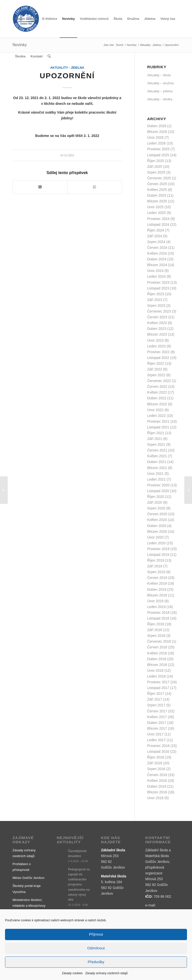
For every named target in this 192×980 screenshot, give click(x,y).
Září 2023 (155, 300)
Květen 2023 (157, 323)
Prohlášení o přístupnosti (22, 867)
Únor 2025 (155, 207)
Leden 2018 (156, 676)
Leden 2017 (156, 740)
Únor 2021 (155, 474)
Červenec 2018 (159, 641)
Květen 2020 (157, 520)
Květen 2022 (157, 392)
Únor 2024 (155, 271)
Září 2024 (155, 236)
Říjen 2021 (156, 433)
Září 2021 (155, 439)
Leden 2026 (156, 143)
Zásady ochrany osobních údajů (106, 973)
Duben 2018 (157, 659)
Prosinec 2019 (158, 549)
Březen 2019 (157, 595)
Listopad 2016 (158, 751)
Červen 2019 (157, 578)
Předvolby (96, 962)
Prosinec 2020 (158, 485)
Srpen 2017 (156, 705)
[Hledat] (49, 56)
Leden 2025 (156, 213)
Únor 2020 (155, 537)
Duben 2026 (157, 126)
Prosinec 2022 (158, 352)
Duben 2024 (157, 259)
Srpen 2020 (156, 508)
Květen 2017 (157, 717)
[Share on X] (40, 187)
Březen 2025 (157, 201)
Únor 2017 (155, 734)
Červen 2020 (157, 514)
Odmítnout (96, 948)
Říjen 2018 (156, 624)
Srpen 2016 (156, 769)
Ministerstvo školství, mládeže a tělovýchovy (29, 903)
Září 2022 (155, 369)
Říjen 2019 (156, 560)
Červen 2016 (157, 775)
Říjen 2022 (156, 363)
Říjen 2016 (156, 757)
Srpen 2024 (156, 242)
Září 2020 (155, 502)
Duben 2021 (157, 462)
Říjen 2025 (156, 161)
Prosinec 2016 (158, 746)
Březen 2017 (157, 728)
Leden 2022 (156, 416)
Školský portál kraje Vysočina (27, 889)
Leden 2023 (156, 346)
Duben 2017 (157, 723)
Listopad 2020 (158, 491)
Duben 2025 (157, 195)
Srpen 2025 (156, 172)
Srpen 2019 (156, 572)
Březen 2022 (157, 404)
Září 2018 (155, 630)
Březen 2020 (157, 532)
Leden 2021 (156, 479)
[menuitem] (26, 19)
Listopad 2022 (158, 358)
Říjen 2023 (156, 294)
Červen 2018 (157, 647)
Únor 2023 (155, 340)
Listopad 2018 (158, 618)
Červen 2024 (157, 248)
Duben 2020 (157, 526)
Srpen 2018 (156, 636)
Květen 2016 (157, 781)
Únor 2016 (155, 798)
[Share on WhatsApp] (95, 187)
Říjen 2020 (156, 497)
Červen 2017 (157, 711)
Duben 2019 (157, 589)
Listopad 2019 (158, 555)
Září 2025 (155, 167)
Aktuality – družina (160, 83)
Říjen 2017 (156, 694)
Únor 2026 (155, 137)
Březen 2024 (157, 265)
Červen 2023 (157, 317)
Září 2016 (155, 763)
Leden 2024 (156, 276)
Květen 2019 (157, 583)
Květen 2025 (157, 190)
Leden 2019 (156, 607)
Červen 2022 (157, 387)
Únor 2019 (155, 601)
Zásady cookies (72, 973)
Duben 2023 (157, 329)
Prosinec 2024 (158, 219)
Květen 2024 (157, 253)
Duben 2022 (157, 398)
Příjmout (96, 934)
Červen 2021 (157, 450)
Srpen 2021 (156, 444)
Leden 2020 (156, 543)
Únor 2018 (155, 670)
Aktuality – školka (160, 99)
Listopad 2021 (158, 427)
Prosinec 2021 (158, 421)
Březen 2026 (157, 132)
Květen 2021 (157, 456)
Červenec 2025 (159, 178)
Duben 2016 (157, 786)
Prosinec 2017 (158, 682)
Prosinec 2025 (158, 149)
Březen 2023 (157, 334)
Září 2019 (155, 566)
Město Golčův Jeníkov (28, 878)
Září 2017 (155, 699)
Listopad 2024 (158, 224)
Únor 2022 (155, 410)
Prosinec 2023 (158, 282)
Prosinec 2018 (158, 613)
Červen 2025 (157, 184)
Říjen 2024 (156, 230)
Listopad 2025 (158, 155)
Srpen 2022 (156, 375)
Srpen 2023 (156, 306)
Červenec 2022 (159, 381)
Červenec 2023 (159, 311)
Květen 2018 (157, 653)
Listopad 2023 (158, 288)
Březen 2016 (157, 792)
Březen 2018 (157, 665)
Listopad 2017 (158, 688)
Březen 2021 (157, 468)
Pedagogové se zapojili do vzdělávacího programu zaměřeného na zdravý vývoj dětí (79, 885)
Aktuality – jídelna (160, 91)
